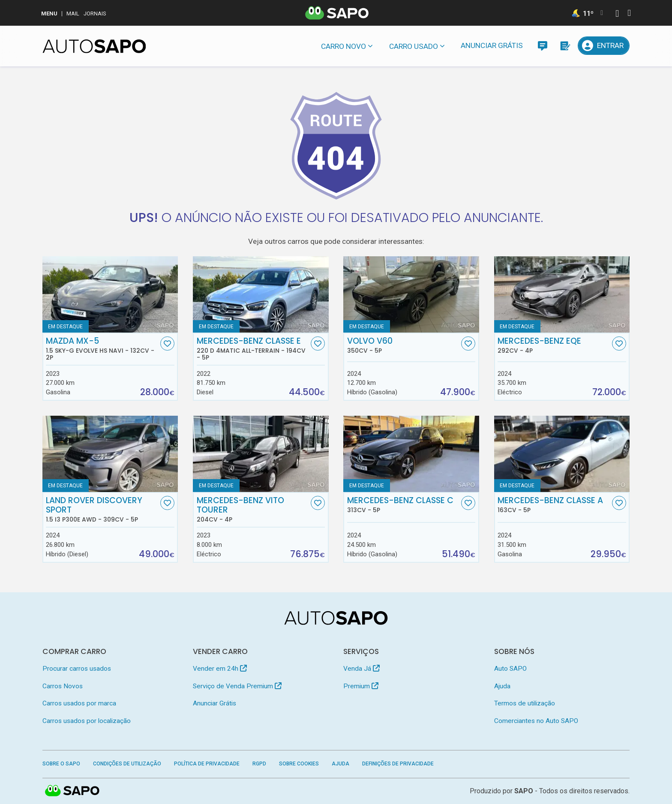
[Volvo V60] (411, 294)
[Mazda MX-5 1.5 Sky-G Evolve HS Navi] (110, 294)
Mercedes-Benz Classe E (253, 349)
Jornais (95, 13)
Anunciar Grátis (492, 45)
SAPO (524, 791)
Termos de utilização (525, 703)
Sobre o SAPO (61, 764)
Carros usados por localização (87, 721)
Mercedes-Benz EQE (554, 345)
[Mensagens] (542, 46)
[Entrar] (604, 46)
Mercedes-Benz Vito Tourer (253, 510)
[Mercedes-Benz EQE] (562, 294)
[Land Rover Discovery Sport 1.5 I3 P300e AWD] (110, 454)
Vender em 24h (220, 669)
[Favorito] (167, 343)
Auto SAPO (510, 669)
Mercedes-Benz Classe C (403, 505)
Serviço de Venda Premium (237, 686)
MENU (49, 13)
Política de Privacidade (207, 764)
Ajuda (502, 686)
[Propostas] (565, 46)
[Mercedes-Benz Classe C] (411, 454)
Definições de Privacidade (398, 764)
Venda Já (361, 669)
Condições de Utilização (127, 764)
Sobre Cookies (299, 764)
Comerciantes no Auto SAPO (536, 721)
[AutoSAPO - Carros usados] (94, 46)
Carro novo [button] (343, 46)
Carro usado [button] (414, 46)
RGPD (259, 764)
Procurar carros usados (77, 669)
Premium (361, 686)
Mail (73, 13)
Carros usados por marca (79, 703)
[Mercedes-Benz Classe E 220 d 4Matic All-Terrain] (261, 294)
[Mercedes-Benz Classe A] (562, 454)
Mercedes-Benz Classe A (554, 505)
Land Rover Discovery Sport (102, 510)
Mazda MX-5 (102, 349)
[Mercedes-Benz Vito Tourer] (261, 454)
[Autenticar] (617, 14)
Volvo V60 (403, 345)
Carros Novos (63, 686)
